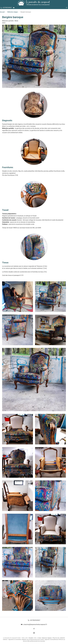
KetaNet (31, 638)
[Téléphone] (6, 8)
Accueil (2, 12)
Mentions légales (47, 638)
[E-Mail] (14, 8)
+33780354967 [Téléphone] (34, 620)
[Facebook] (34, 629)
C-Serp (39, 638)
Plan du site (56, 638)
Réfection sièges (13, 12)
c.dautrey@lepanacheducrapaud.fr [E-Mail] (34, 624)
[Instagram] (34, 633)
